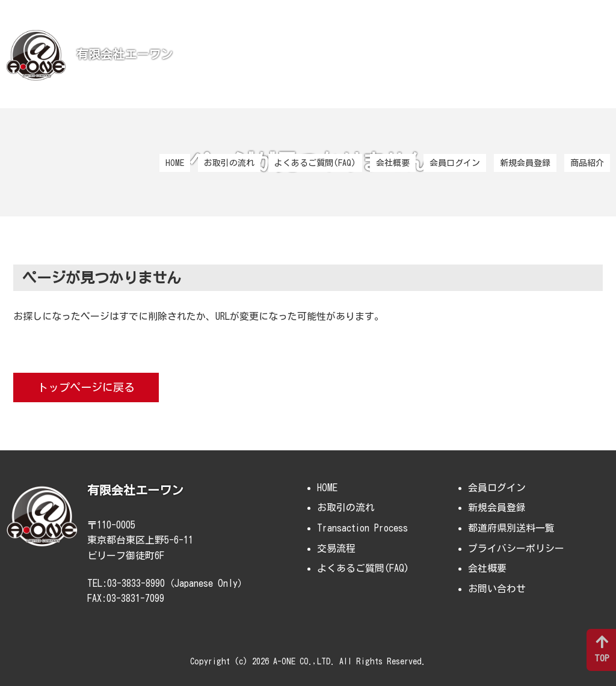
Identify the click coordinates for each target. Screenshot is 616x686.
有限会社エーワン (125, 54)
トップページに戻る (86, 387)
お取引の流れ (229, 163)
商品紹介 (587, 163)
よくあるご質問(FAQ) (315, 163)
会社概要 (393, 163)
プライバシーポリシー (516, 548)
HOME (175, 163)
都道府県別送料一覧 (511, 528)
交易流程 (336, 548)
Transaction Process (362, 528)
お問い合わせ (497, 589)
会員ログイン (455, 163)
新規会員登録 (525, 163)
